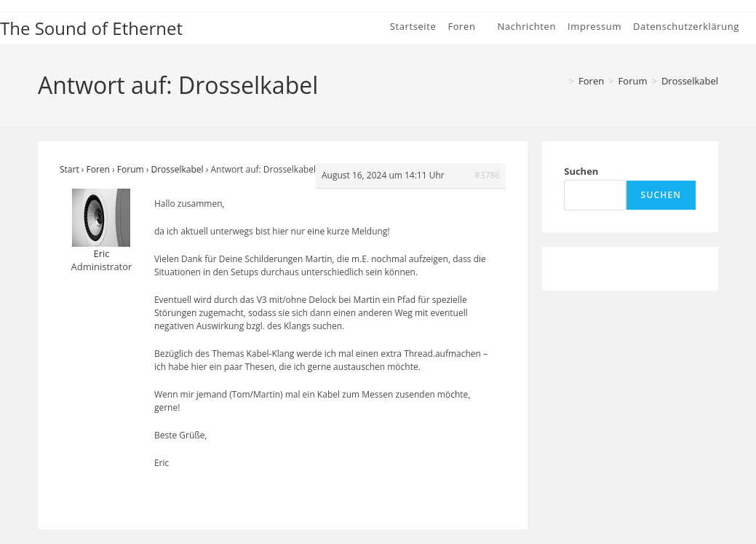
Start (69, 169)
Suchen (581, 171)
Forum (131, 169)
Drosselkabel (690, 81)
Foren (98, 169)
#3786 (487, 175)
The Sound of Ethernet (91, 28)
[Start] (560, 81)
